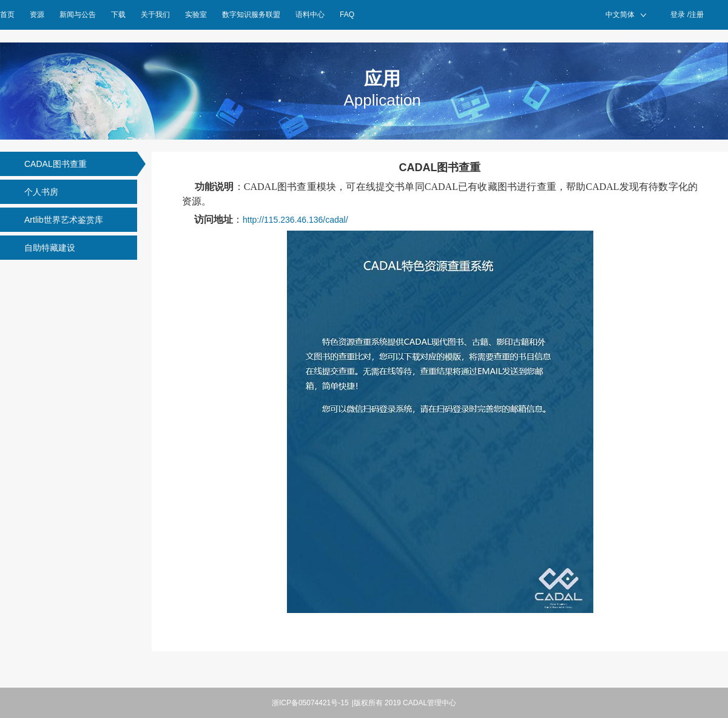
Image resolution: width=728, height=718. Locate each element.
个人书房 (41, 192)
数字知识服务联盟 (251, 15)
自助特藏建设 (50, 248)
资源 (37, 15)
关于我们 (155, 15)
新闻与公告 (78, 15)
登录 (678, 15)
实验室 (196, 15)
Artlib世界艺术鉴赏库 (64, 220)
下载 (118, 15)
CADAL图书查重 (56, 164)
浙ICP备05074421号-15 (310, 703)
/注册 (696, 15)
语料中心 (310, 15)
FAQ (347, 15)
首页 (7, 15)
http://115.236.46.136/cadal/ (295, 220)
